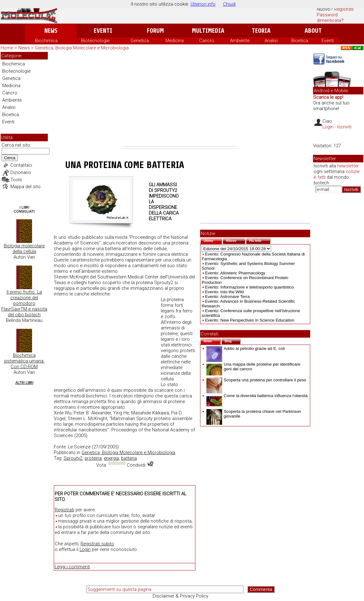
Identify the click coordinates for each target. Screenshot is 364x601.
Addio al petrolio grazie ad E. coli (246, 348)
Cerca (10, 158)
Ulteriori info (203, 4)
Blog (233, 341)
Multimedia (208, 31)
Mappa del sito (25, 187)
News (51, 31)
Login (85, 549)
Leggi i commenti (72, 567)
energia (111, 458)
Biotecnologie (95, 41)
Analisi (271, 41)
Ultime (213, 240)
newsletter (348, 166)
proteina (93, 458)
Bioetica (300, 41)
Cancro (207, 41)
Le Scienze (79, 447)
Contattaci (21, 165)
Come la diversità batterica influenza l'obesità (257, 396)
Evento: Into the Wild (224, 292)
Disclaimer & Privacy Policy (180, 596)
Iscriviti (344, 127)
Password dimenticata (329, 18)
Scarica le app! (328, 97)
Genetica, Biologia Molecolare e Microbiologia (82, 48)
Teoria (261, 31)
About (313, 31)
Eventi (103, 31)
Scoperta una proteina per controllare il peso (256, 380)
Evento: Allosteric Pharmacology (235, 273)
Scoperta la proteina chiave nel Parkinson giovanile (254, 414)
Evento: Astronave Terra (227, 297)
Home (7, 48)
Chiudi (229, 4)
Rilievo (236, 240)
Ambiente (240, 41)
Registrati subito (97, 544)
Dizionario (21, 172)
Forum (155, 31)
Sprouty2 (73, 458)
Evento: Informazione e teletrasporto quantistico (249, 287)
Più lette (260, 240)
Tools (16, 180)
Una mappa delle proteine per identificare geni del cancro (253, 367)
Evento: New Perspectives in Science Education (250, 320)
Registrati (344, 9)
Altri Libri (24, 383)
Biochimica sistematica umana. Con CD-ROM (24, 361)
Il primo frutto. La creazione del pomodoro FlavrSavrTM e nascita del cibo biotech (24, 303)
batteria (129, 458)
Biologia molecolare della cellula (24, 249)
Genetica (140, 41)
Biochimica (46, 41)
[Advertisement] (181, 99)
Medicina (175, 41)
